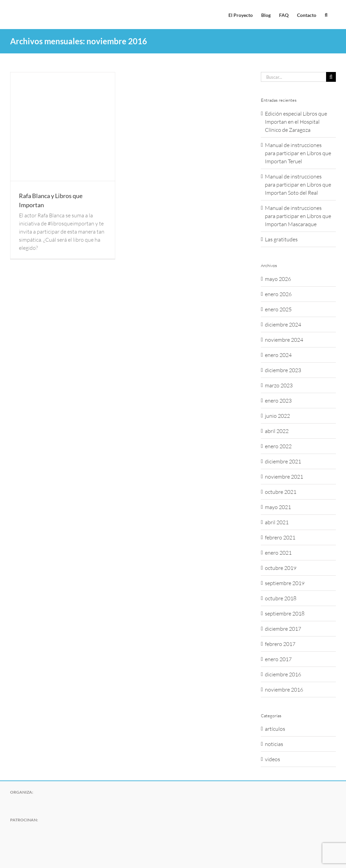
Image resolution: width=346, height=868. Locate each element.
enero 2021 (278, 553)
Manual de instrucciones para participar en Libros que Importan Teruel (298, 153)
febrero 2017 (280, 644)
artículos (275, 729)
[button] (326, 15)
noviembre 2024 (284, 340)
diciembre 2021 (283, 461)
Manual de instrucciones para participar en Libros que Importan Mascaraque (298, 216)
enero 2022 (278, 446)
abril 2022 (277, 431)
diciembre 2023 (283, 370)
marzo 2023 (279, 385)
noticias (274, 744)
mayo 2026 (278, 279)
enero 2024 (278, 355)
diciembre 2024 (283, 324)
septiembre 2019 (285, 583)
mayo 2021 (278, 507)
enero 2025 (278, 309)
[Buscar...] (293, 77)
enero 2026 (278, 294)
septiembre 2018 (285, 613)
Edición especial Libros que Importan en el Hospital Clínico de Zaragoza (296, 122)
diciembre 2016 (283, 674)
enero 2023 (278, 401)
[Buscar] (331, 77)
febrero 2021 (280, 537)
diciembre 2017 (283, 629)
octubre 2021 (281, 492)
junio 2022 (277, 416)
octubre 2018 (281, 598)
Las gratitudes (281, 239)
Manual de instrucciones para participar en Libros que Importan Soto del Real (298, 185)
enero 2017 (278, 659)
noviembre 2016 (284, 690)
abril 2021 (277, 522)
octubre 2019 (281, 568)
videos (273, 759)
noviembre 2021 (284, 477)
